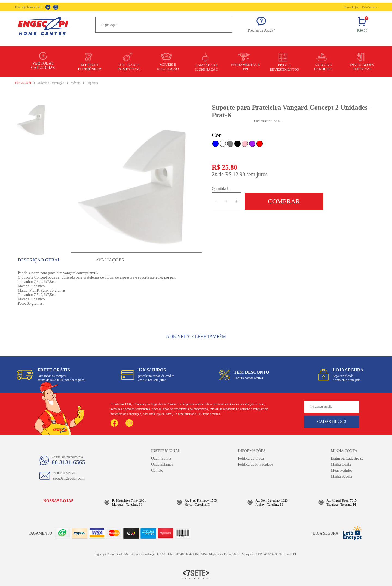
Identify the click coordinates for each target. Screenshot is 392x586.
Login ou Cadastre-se (347, 458)
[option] (136, 187)
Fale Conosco (370, 7)
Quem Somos (161, 458)
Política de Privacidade (255, 464)
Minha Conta (341, 464)
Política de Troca (251, 458)
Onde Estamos (162, 464)
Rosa (245, 144)
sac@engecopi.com (69, 478)
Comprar (284, 201)
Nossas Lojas (351, 7)
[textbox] (164, 25)
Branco (223, 144)
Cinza (230, 144)
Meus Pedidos (342, 470)
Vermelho (260, 144)
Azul (215, 144)
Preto (238, 144)
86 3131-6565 (68, 462)
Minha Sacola (341, 476)
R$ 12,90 (235, 174)
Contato (157, 470)
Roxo (252, 144)
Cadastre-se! (332, 422)
